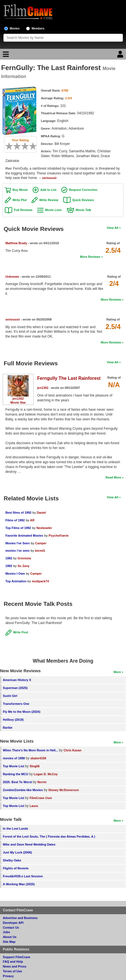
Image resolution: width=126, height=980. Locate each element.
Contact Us (11, 928)
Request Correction (83, 190)
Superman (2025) (15, 688)
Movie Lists (53, 210)
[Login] (121, 56)
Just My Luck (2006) (17, 852)
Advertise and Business (20, 918)
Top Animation (16, 581)
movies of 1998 (14, 758)
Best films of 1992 (18, 513)
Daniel (41, 513)
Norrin (42, 782)
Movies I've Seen (18, 543)
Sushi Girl (10, 696)
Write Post (21, 632)
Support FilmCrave (17, 957)
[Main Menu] (5, 56)
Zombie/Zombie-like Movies (23, 790)
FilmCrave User (41, 798)
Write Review (49, 200)
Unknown (12, 277)
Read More (113, 477)
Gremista (24, 558)
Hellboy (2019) (13, 720)
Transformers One (16, 704)
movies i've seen (17, 551)
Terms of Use (12, 971)
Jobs (6, 932)
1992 (9, 558)
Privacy (8, 976)
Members (38, 29)
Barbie (8, 728)
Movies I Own (15, 574)
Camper (41, 543)
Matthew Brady (16, 243)
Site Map (9, 942)
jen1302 (18, 399)
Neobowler (44, 528)
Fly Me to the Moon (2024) (22, 712)
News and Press (15, 966)
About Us (10, 937)
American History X (17, 680)
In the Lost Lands (15, 829)
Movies (15, 29)
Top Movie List (13, 766)
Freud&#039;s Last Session (23, 876)
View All (113, 228)
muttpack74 (40, 581)
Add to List (48, 190)
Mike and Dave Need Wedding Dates (29, 844)
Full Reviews (23, 210)
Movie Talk (83, 210)
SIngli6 (34, 766)
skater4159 (38, 758)
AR (32, 520)
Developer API (13, 923)
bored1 (40, 551)
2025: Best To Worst (18, 782)
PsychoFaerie (58, 536)
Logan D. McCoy (46, 774)
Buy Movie (20, 190)
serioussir (49, 178)
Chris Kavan (73, 750)
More (117, 672)
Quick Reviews (83, 200)
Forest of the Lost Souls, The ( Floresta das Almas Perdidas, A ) (49, 836)
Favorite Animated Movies (24, 536)
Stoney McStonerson (63, 790)
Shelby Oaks (12, 860)
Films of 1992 (15, 520)
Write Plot (20, 200)
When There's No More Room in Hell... (31, 750)
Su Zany (24, 566)
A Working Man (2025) (19, 884)
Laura (34, 806)
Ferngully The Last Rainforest (69, 378)
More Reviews (90, 257)
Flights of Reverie (16, 868)
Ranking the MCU (15, 774)
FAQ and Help (13, 962)
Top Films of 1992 (18, 528)
